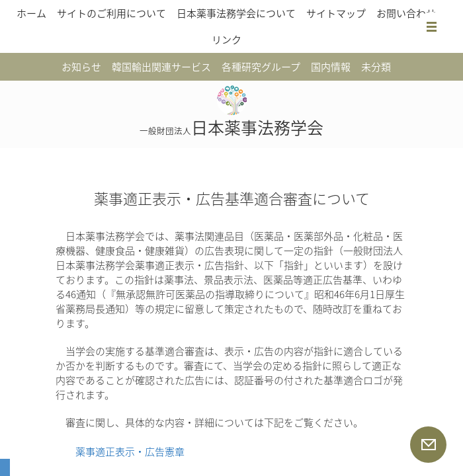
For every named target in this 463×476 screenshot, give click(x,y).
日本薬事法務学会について (236, 13)
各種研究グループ (261, 67)
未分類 (376, 67)
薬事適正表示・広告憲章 (130, 452)
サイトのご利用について (111, 13)
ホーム (31, 13)
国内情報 (331, 67)
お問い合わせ (406, 13)
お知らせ (81, 67)
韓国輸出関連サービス (161, 67)
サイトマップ (336, 13)
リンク (227, 40)
